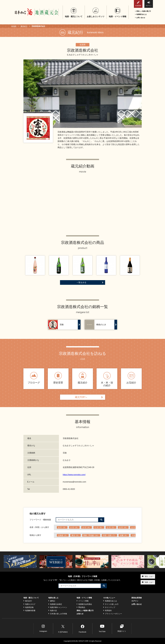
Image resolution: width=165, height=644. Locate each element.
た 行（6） (99, 527)
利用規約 (107, 611)
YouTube (102, 628)
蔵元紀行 (24, 26)
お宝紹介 (131, 378)
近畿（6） (124, 535)
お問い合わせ (140, 18)
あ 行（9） (62, 527)
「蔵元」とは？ (148, 576)
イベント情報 (83, 601)
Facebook (82, 628)
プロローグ (34, 378)
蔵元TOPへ (89, 397)
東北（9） (75, 535)
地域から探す (35, 535)
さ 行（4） (87, 527)
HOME (14, 26)
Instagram (43, 628)
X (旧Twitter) (63, 628)
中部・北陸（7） (109, 535)
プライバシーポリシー (113, 614)
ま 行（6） (135, 527)
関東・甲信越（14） (91, 535)
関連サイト (122, 628)
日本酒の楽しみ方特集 (58, 614)
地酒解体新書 (29, 611)
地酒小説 (53, 611)
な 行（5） (111, 527)
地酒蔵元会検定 (55, 604)
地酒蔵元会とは (141, 14)
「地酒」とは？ (148, 582)
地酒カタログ (29, 604)
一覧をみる (90, 282)
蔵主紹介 (83, 378)
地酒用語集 (29, 607)
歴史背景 (58, 378)
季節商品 (81, 607)
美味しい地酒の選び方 (143, 11)
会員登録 (138, 4)
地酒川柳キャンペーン (58, 607)
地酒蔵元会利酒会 (84, 604)
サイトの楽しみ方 (111, 604)
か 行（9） (74, 527)
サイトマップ (109, 607)
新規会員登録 (137, 598)
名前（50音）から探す (39, 527)
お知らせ (80, 614)
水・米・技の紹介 (107, 379)
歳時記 (52, 601)
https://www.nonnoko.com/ (74, 475)
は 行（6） (123, 527)
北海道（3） (63, 535)
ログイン (149, 4)
